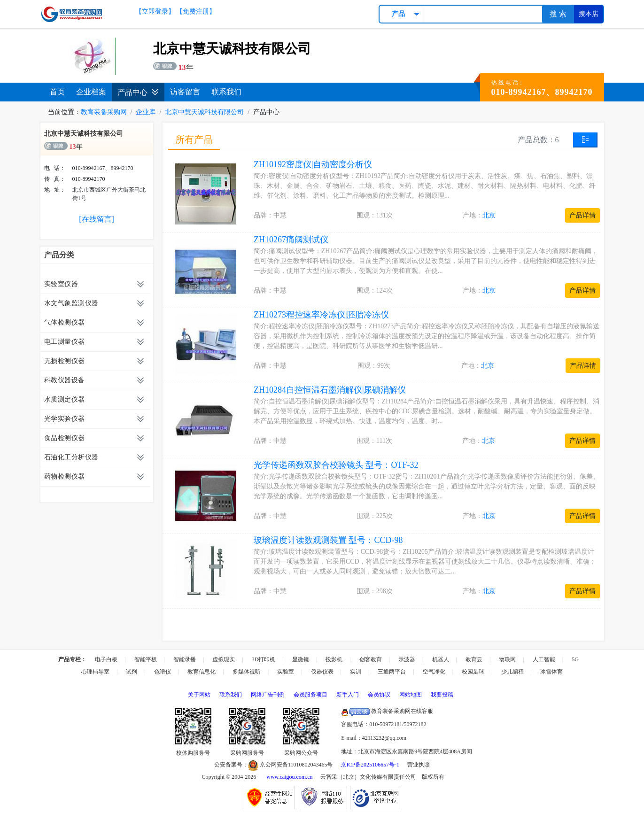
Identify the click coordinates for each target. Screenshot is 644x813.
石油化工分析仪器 (71, 457)
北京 (489, 215)
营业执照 (419, 765)
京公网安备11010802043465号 (291, 765)
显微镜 (301, 659)
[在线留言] (97, 219)
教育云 (474, 659)
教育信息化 (202, 672)
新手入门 (348, 695)
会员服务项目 (310, 695)
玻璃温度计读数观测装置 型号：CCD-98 (328, 540)
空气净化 (434, 672)
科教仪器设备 (65, 380)
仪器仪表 (322, 672)
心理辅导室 (95, 672)
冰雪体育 (551, 672)
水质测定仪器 (65, 399)
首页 (57, 92)
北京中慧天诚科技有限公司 (204, 112)
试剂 (132, 672)
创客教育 (371, 659)
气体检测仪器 (65, 322)
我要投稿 (442, 695)
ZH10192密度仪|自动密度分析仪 (313, 164)
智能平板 (146, 659)
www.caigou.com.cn (289, 777)
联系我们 (226, 92)
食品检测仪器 (65, 438)
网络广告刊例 (268, 695)
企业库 (146, 112)
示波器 (407, 659)
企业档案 (91, 92)
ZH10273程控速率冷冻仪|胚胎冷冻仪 (322, 315)
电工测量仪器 (65, 342)
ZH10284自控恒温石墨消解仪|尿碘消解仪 (330, 390)
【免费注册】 (196, 12)
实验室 (286, 672)
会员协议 (379, 695)
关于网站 (199, 695)
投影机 (334, 659)
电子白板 (106, 659)
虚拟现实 (224, 659)
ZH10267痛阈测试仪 (291, 240)
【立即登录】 (155, 12)
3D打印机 (264, 659)
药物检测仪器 (65, 476)
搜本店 (589, 14)
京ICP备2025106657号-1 (370, 765)
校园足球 (473, 672)
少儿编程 (512, 672)
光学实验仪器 (65, 419)
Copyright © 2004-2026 (229, 777)
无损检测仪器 (65, 361)
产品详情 (582, 215)
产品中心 (138, 92)
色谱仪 (163, 672)
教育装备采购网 (104, 112)
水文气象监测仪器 (71, 303)
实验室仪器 (61, 284)
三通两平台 (392, 672)
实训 (356, 672)
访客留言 (185, 92)
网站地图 (411, 695)
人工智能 (544, 659)
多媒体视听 (247, 672)
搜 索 (558, 14)
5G (575, 659)
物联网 (507, 659)
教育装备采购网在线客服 (387, 711)
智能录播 (185, 659)
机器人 (441, 659)
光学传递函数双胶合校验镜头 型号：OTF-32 (336, 465)
